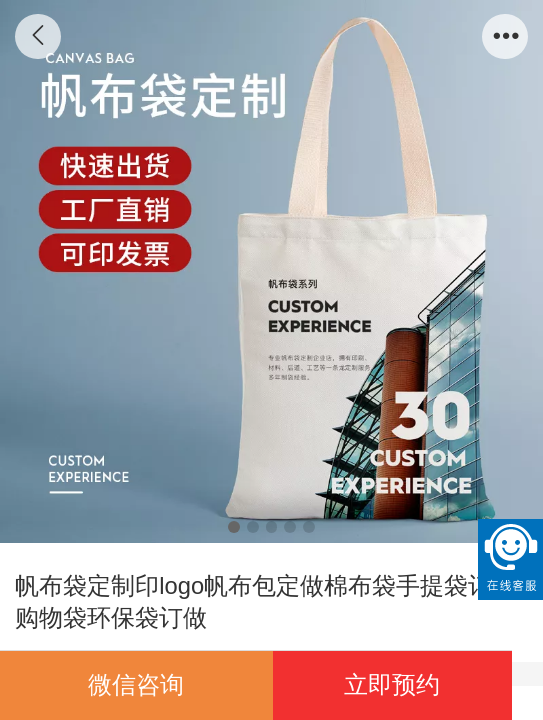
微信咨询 (136, 684)
